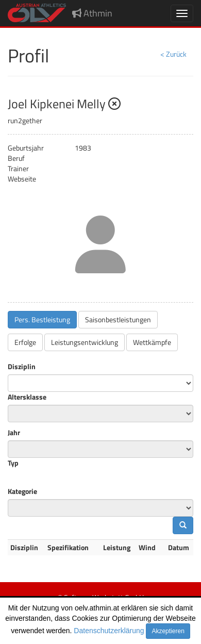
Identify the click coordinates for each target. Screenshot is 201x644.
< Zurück (173, 54)
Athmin (92, 13)
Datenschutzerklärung (109, 631)
